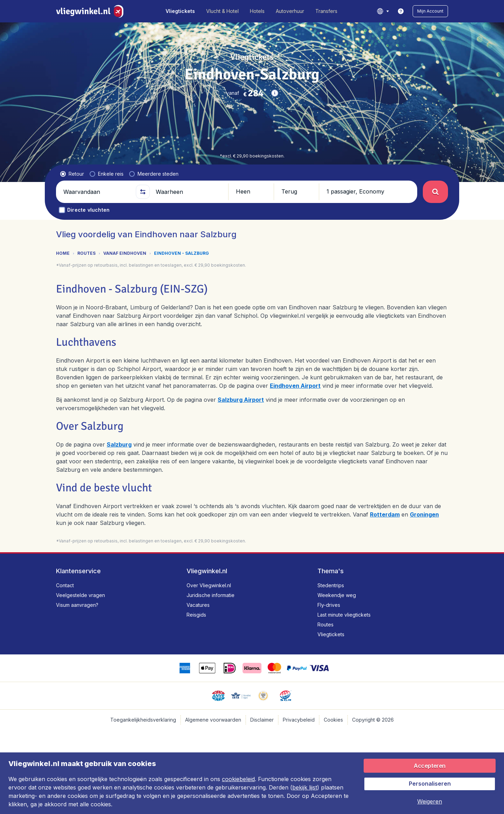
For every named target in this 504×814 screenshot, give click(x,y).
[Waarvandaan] (97, 192)
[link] (401, 11)
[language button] (383, 11)
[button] (430, 11)
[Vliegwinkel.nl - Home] (91, 11)
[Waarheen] (189, 192)
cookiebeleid (238, 779)
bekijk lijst (305, 787)
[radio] (72, 174)
